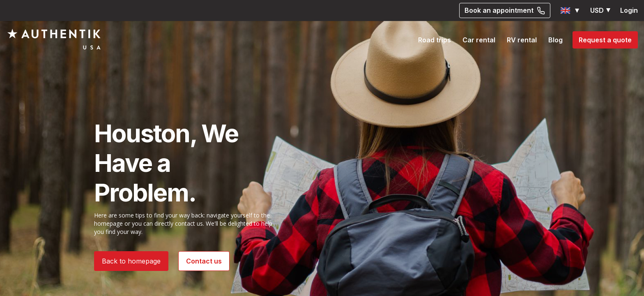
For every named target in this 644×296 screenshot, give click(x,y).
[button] (570, 10)
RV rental (522, 40)
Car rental (479, 40)
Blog (555, 40)
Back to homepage (131, 261)
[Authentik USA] (54, 39)
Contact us (204, 261)
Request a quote (605, 40)
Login (629, 10)
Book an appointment (505, 10)
